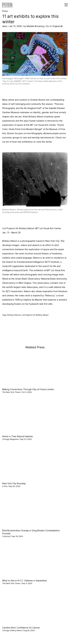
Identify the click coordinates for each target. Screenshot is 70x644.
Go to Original (53, 26)
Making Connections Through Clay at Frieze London (28, 389)
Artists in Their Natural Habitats (18, 436)
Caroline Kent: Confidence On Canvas (21, 628)
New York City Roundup (14, 483)
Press (5, 11)
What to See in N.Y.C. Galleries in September (25, 581)
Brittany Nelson (14, 315)
